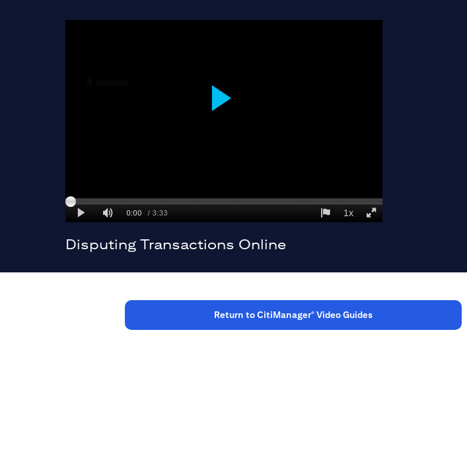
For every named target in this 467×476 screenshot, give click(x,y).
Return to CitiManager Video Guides (293, 315)
